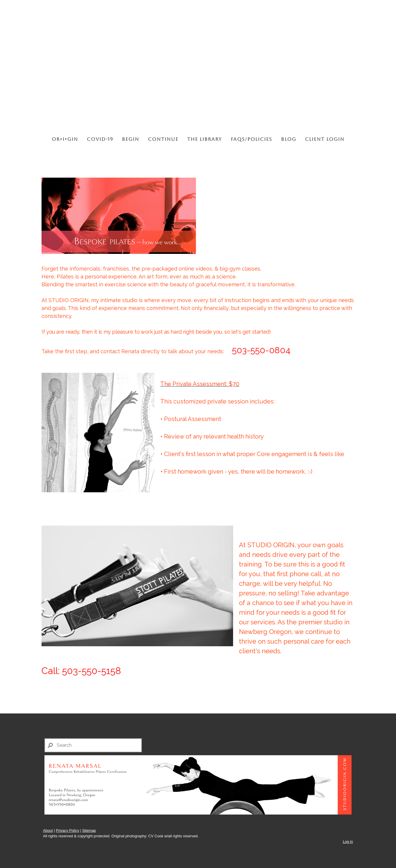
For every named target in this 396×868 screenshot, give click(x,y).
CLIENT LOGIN (325, 139)
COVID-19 (100, 139)
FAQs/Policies (252, 139)
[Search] (93, 745)
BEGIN (131, 139)
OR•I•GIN (65, 139)
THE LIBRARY (205, 139)
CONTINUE (163, 139)
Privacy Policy (68, 830)
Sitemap (89, 830)
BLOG (289, 139)
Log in (348, 842)
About (48, 830)
